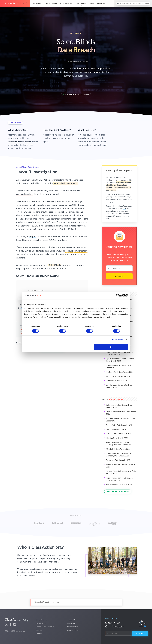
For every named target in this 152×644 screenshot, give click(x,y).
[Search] (133, 3)
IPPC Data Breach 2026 (116, 429)
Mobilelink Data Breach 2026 (118, 449)
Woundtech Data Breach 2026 (119, 376)
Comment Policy (73, 630)
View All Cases (42, 620)
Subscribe (119, 276)
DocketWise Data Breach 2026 (119, 425)
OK (111, 347)
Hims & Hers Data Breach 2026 (119, 434)
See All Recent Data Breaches (118, 491)
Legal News (81, 3)
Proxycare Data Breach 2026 (118, 460)
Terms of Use (72, 620)
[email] (119, 268)
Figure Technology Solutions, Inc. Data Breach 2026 (119, 353)
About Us (101, 3)
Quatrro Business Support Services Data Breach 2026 (120, 360)
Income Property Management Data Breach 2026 (121, 472)
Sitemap (39, 634)
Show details (118, 340)
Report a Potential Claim (45, 627)
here (124, 208)
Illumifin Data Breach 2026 (117, 438)
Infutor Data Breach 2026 (117, 381)
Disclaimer (71, 623)
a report (33, 236)
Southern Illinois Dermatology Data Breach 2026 (120, 419)
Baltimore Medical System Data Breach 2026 (119, 406)
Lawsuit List (37, 3)
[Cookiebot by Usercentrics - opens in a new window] (118, 296)
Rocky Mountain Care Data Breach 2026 (120, 466)
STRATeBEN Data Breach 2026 (119, 484)
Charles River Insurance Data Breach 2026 (121, 413)
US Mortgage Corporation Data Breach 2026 (119, 386)
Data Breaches (67, 3)
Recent (113, 399)
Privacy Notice (73, 627)
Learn (92, 3)
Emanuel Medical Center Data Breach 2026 (118, 366)
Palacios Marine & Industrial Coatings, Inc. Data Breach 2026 (119, 443)
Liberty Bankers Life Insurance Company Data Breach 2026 (119, 454)
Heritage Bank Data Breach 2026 (120, 372)
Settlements (52, 3)
